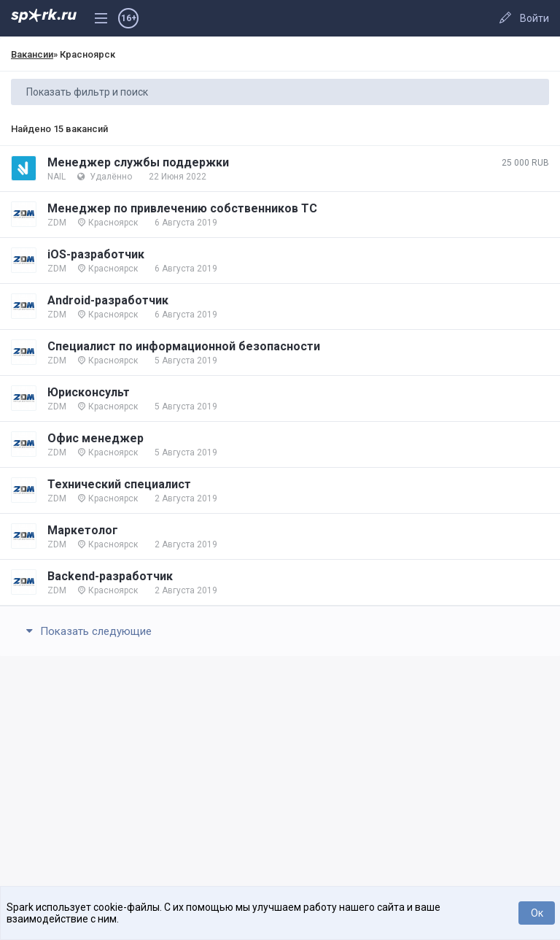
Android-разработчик (108, 300)
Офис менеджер (96, 438)
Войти (534, 18)
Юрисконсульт (89, 392)
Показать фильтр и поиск (87, 92)
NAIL (57, 177)
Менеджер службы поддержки (138, 162)
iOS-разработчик (96, 254)
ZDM (57, 223)
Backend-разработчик (110, 576)
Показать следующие (87, 631)
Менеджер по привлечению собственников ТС (182, 208)
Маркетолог (83, 530)
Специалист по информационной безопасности (184, 346)
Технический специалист (119, 484)
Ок (537, 913)
